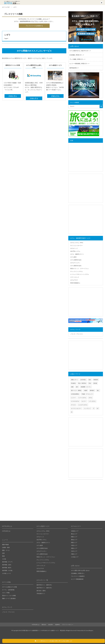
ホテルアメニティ (75, 263)
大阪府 (86, 390)
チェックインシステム (76, 271)
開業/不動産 (5, 545)
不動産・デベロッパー (87, 394)
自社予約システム (75, 251)
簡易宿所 (96, 380)
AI (72, 412)
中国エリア (74, 545)
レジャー (73, 398)
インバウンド (87, 408)
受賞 (3, 556)
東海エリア (74, 540)
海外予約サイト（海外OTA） (45, 588)
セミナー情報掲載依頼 (77, 579)
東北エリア (74, 534)
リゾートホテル (82, 398)
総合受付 (51, 625)
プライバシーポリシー (68, 625)
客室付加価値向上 (75, 283)
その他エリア (75, 557)
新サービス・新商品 (76, 390)
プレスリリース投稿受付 (78, 576)
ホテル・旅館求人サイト (77, 254)
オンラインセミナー (76, 408)
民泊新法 (73, 383)
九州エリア (74, 551)
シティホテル (92, 401)
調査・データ (6, 550)
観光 (90, 380)
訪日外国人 (83, 380)
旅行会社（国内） (42, 591)
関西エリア (74, 543)
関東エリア (74, 537)
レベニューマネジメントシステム (80, 274)
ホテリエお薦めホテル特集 (10, 587)
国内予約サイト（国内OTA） (45, 585)
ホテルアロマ (74, 280)
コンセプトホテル (83, 405)
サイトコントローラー (76, 245)
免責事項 (57, 625)
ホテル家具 (73, 257)
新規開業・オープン (86, 387)
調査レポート (75, 380)
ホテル (90, 398)
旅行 (77, 387)
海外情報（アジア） (8, 562)
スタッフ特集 (6, 593)
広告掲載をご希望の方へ (78, 573)
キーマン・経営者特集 (8, 590)
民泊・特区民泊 (82, 383)
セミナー (84, 401)
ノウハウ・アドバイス (76, 334)
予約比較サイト (41, 593)
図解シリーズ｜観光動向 (9, 598)
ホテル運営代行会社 (76, 266)
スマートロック (75, 277)
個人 (98, 390)
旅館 (72, 387)
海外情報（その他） (8, 570)
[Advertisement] (86, 157)
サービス (73, 405)
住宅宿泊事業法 (75, 394)
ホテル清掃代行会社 (76, 260)
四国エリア (74, 548)
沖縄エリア (74, 554)
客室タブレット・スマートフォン (80, 269)
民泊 (90, 383)
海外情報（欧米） (7, 568)
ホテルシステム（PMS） (77, 243)
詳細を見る (13, 96)
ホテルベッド (74, 248)
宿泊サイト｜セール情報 (9, 596)
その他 (4, 559)
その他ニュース (6, 573)
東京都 (95, 383)
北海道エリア (75, 531)
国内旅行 (92, 390)
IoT (98, 408)
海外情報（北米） (7, 565)
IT (94, 408)
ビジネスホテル (75, 401)
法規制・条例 (6, 547)
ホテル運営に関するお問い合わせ (80, 570)
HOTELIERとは (6, 531)
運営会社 (44, 625)
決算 (3, 553)
